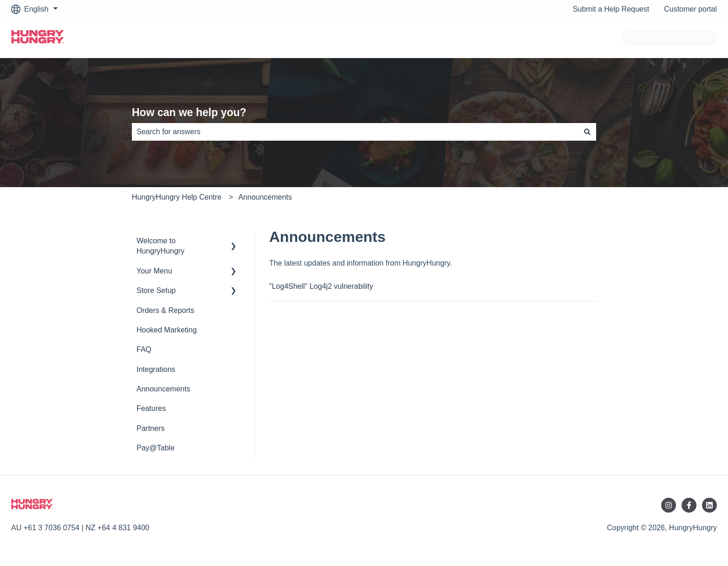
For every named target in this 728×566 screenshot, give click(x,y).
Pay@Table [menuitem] (156, 448)
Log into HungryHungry (669, 38)
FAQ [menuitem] (144, 349)
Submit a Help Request (611, 9)
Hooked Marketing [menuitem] (167, 330)
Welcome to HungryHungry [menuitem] (160, 246)
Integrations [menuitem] (156, 369)
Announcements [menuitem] (163, 389)
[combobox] (355, 132)
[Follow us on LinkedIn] (709, 505)
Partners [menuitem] (150, 428)
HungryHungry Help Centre (177, 197)
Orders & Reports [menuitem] (165, 310)
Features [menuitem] (151, 408)
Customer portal (690, 9)
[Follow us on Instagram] (669, 505)
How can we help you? (189, 112)
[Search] (587, 132)
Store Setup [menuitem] (156, 290)
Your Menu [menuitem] (154, 271)
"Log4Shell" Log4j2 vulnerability (321, 286)
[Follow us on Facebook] (689, 505)
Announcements (265, 197)
